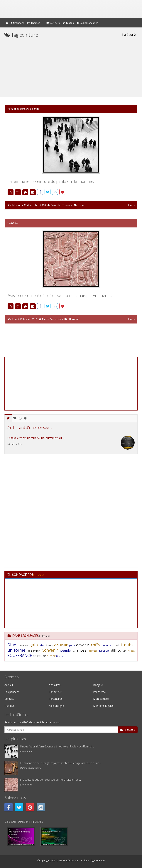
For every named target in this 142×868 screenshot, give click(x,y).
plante (72, 646)
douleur (61, 645)
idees (50, 645)
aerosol (93, 651)
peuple (65, 650)
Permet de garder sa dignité (23, 109)
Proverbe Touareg (61, 205)
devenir (83, 645)
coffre (96, 645)
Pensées (18, 23)
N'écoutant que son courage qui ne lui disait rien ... (50, 780)
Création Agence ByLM (93, 861)
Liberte (107, 645)
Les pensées (12, 692)
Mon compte (103, 3)
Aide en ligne (56, 706)
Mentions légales (103, 706)
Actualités (55, 685)
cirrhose (80, 650)
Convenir (50, 650)
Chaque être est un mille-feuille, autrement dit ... (36, 438)
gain (34, 645)
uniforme (16, 650)
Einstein (60, 656)
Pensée (41, 6)
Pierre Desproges (52, 319)
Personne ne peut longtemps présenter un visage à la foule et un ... (61, 763)
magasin (23, 645)
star (42, 645)
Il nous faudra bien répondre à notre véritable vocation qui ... (57, 746)
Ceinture (13, 223)
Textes (68, 23)
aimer (51, 656)
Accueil (9, 685)
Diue (12, 645)
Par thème (99, 692)
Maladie (131, 651)
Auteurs (53, 23)
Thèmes (34, 23)
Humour (74, 319)
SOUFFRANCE (20, 655)
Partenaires (56, 699)
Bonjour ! (99, 685)
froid (116, 645)
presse (104, 650)
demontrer (34, 651)
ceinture (39, 656)
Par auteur (55, 692)
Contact (9, 699)
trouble (128, 645)
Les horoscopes (87, 23)
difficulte (118, 650)
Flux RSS (10, 706)
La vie (82, 205)
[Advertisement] (71, 66)
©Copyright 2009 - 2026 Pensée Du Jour (58, 861)
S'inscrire (128, 729)
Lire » (131, 205)
